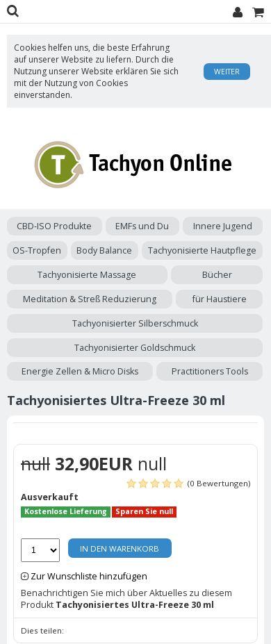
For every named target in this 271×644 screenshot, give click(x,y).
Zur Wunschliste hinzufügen (89, 576)
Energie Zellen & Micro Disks (80, 371)
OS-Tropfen (37, 250)
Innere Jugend (223, 226)
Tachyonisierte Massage (87, 275)
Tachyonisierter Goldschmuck (135, 348)
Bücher (217, 275)
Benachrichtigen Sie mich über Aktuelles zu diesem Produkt (126, 599)
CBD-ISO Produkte (54, 226)
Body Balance (104, 250)
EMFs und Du (142, 226)
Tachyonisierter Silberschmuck (135, 323)
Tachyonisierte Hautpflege (202, 250)
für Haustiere (220, 299)
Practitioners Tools (210, 371)
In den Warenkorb (120, 548)
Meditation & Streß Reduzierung (90, 299)
